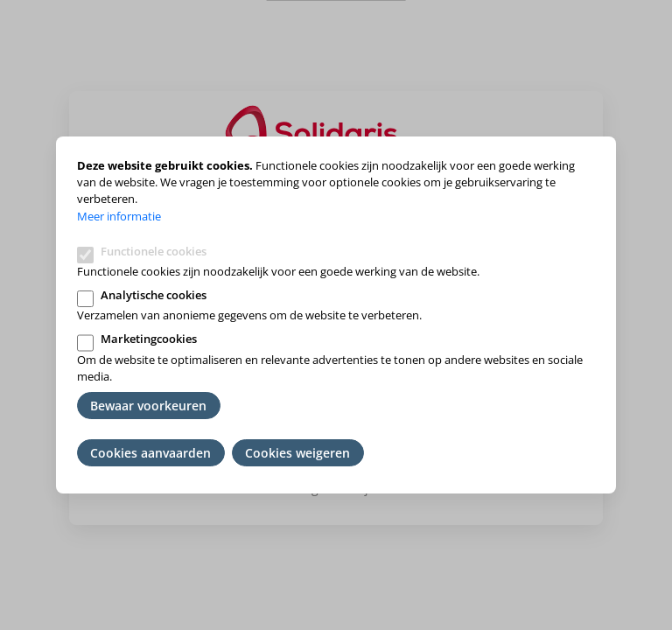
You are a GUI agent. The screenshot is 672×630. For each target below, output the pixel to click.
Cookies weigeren (297, 453)
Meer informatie (119, 216)
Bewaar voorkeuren (148, 406)
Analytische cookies (154, 295)
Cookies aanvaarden (150, 453)
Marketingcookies (149, 339)
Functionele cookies (154, 251)
